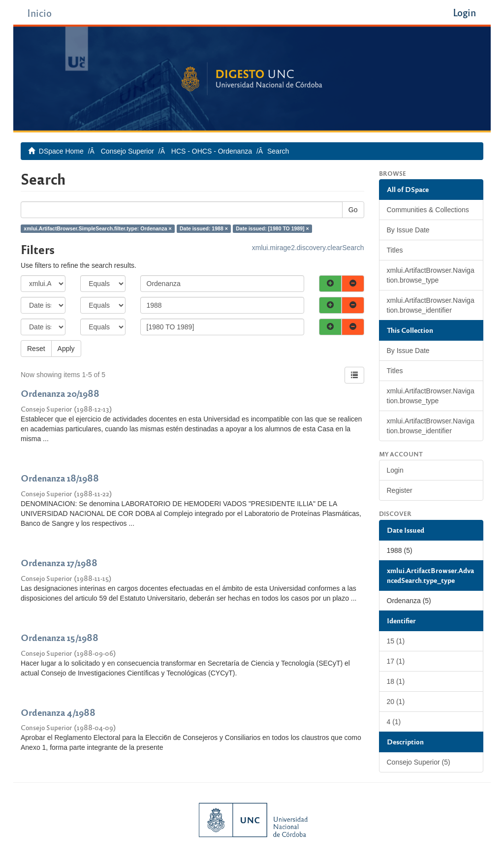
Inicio (39, 13)
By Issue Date (408, 230)
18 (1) (396, 681)
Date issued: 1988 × (204, 228)
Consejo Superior (127, 151)
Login (395, 470)
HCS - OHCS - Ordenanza (212, 151)
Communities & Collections (428, 210)
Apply (66, 349)
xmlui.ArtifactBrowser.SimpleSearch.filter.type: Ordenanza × (97, 228)
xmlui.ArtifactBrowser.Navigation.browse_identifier (431, 305)
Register (400, 490)
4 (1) (394, 722)
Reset (36, 349)
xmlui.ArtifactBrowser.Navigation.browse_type (431, 275)
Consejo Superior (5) (419, 762)
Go (353, 210)
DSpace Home (61, 151)
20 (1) (396, 702)
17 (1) (396, 661)
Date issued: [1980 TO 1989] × (272, 228)
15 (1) (396, 641)
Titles (395, 250)
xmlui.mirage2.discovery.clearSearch (308, 248)
